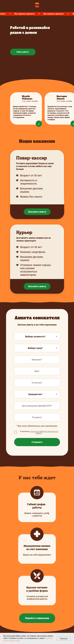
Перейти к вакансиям (37, 618)
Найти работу (23, 52)
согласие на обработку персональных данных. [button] (44, 432)
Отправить (37, 442)
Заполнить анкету (37, 212)
